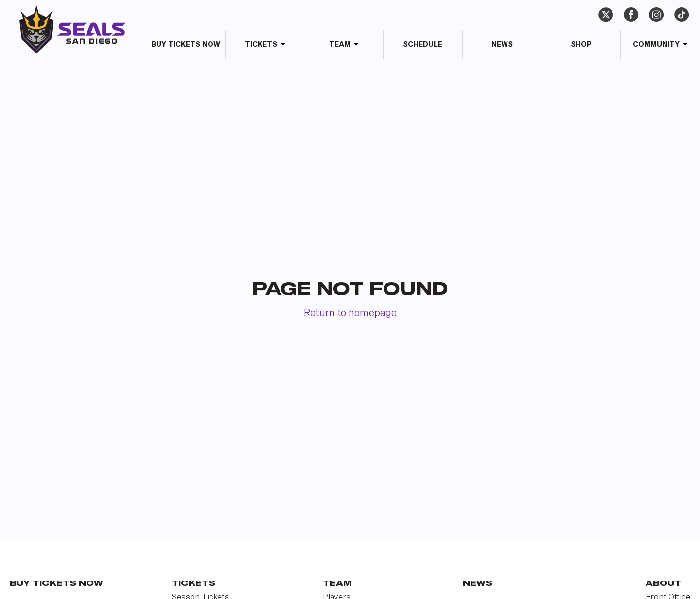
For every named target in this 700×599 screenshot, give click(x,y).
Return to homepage (350, 313)
